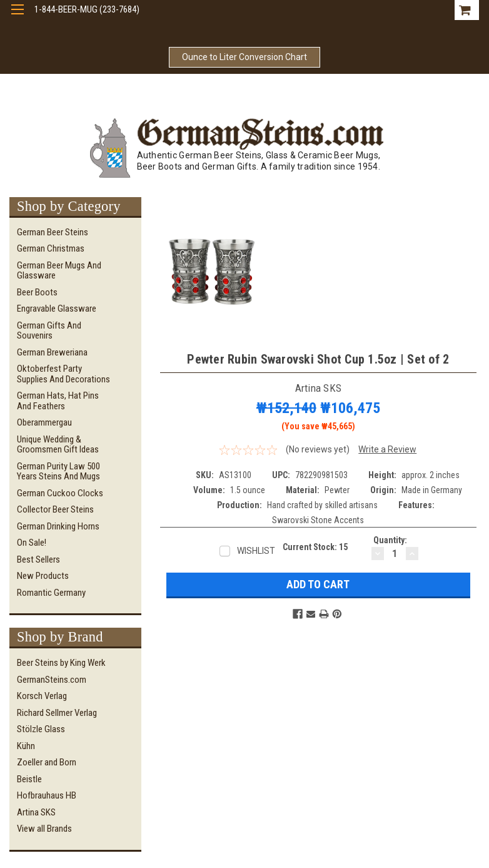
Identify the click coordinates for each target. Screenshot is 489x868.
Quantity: (390, 540)
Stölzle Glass (41, 729)
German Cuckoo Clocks (60, 493)
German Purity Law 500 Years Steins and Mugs (58, 472)
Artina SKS (36, 812)
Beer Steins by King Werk (61, 663)
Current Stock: (315, 547)
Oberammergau (44, 422)
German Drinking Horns (58, 526)
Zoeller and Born (47, 762)
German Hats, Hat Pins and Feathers (58, 401)
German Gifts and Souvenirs (49, 331)
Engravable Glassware (57, 309)
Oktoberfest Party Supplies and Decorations (63, 374)
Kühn (26, 746)
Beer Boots (37, 292)
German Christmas (51, 248)
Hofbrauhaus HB (47, 795)
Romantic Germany (51, 593)
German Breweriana (52, 352)
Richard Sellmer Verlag (57, 713)
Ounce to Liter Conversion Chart (245, 57)
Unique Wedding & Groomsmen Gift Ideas (58, 445)
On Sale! (32, 543)
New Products (43, 576)
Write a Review (387, 449)
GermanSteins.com (52, 680)
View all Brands (44, 829)
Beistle (29, 779)
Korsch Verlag (42, 696)
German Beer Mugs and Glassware (59, 271)
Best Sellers (38, 559)
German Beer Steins (53, 232)
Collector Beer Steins (55, 509)
